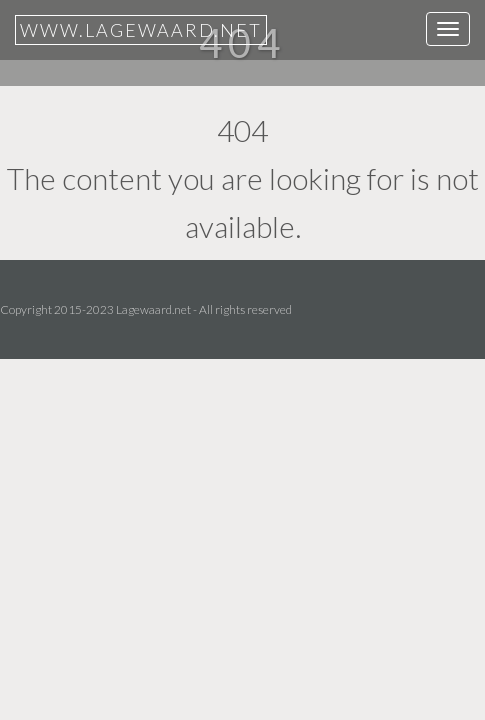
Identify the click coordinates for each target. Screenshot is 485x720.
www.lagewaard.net (141, 30)
